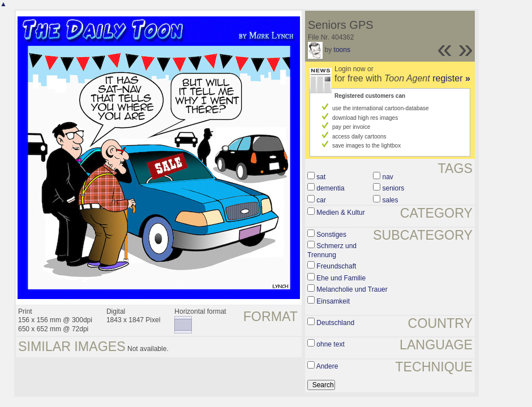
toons (342, 50)
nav (388, 177)
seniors (394, 188)
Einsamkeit (333, 301)
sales (391, 200)
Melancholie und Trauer (352, 289)
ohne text (330, 344)
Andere (327, 366)
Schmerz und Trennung (332, 250)
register (451, 78)
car (321, 200)
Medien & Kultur (340, 213)
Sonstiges (331, 235)
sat (321, 177)
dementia (330, 188)
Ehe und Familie (341, 278)
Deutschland (335, 323)
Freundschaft (336, 266)
